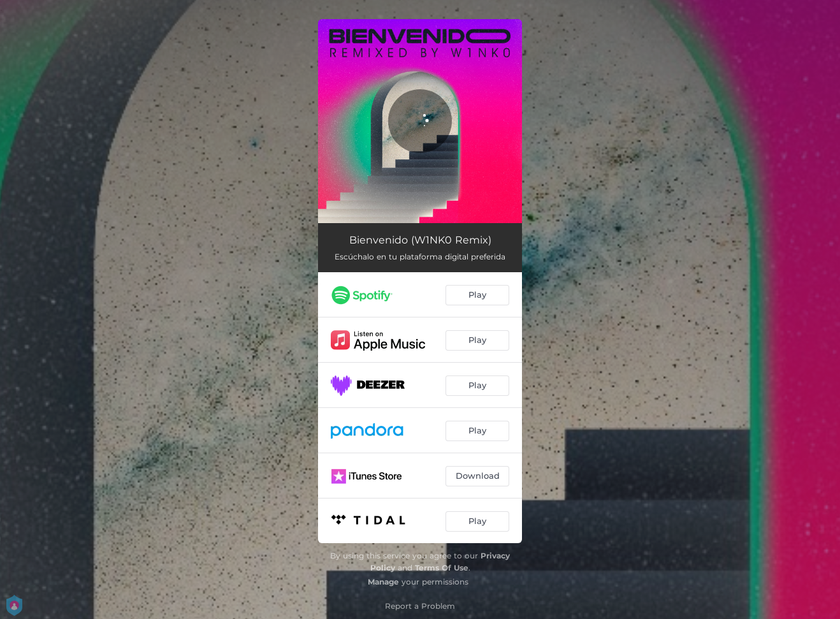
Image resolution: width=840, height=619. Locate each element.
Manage (383, 582)
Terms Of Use (442, 568)
